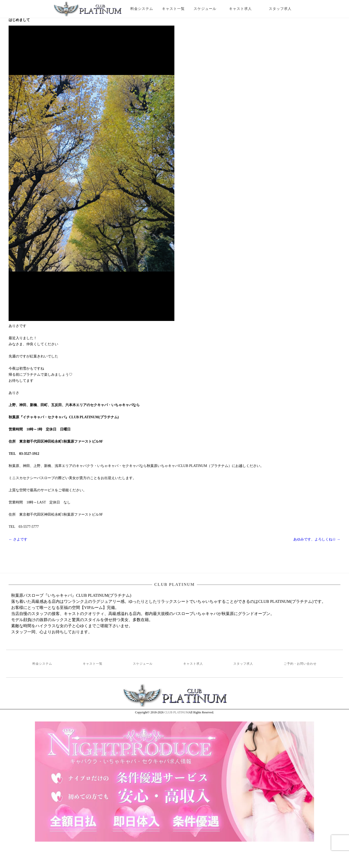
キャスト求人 (244, 9)
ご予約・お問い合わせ (300, 664)
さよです (18, 539)
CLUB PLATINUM (176, 712)
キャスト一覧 (173, 9)
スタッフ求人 (285, 9)
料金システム (142, 9)
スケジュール (205, 9)
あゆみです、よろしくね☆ (317, 539)
